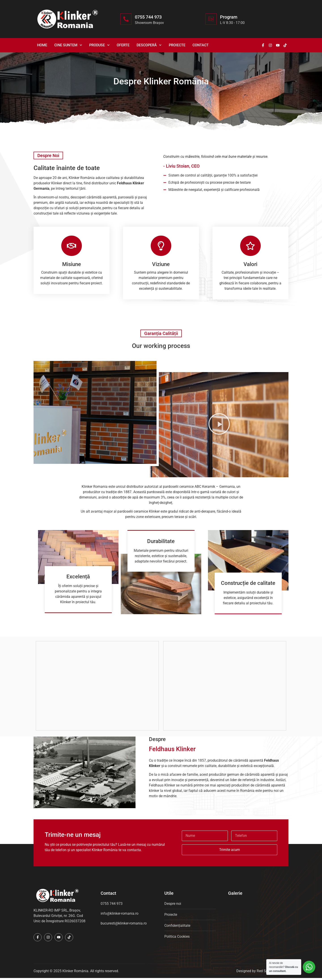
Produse (99, 45)
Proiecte (177, 45)
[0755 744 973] (126, 19)
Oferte (123, 45)
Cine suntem (68, 45)
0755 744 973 (148, 17)
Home (42, 45)
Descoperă (149, 45)
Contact (201, 45)
